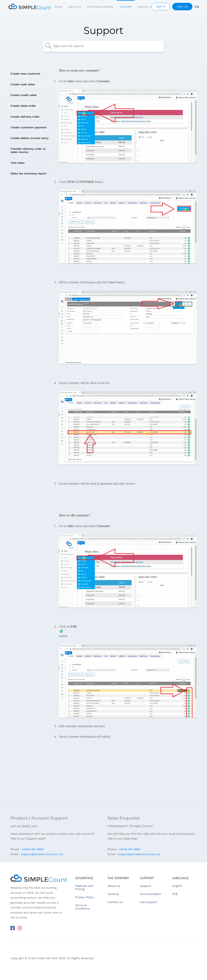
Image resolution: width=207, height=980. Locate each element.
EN (197, 7)
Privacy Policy (84, 897)
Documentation (150, 894)
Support (126, 7)
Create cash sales (23, 84)
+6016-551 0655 (33, 849)
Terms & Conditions (83, 907)
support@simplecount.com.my (42, 854)
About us (75, 7)
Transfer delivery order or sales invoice (28, 150)
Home (58, 7)
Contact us (146, 7)
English (177, 886)
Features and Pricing (84, 887)
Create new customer (25, 74)
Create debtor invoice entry (30, 138)
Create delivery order (25, 117)
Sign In (161, 6)
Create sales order (23, 106)
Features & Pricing (100, 7)
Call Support (148, 902)
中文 (175, 894)
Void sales (17, 163)
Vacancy (113, 894)
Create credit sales (24, 95)
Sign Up (182, 6)
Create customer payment (29, 127)
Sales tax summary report (28, 173)
